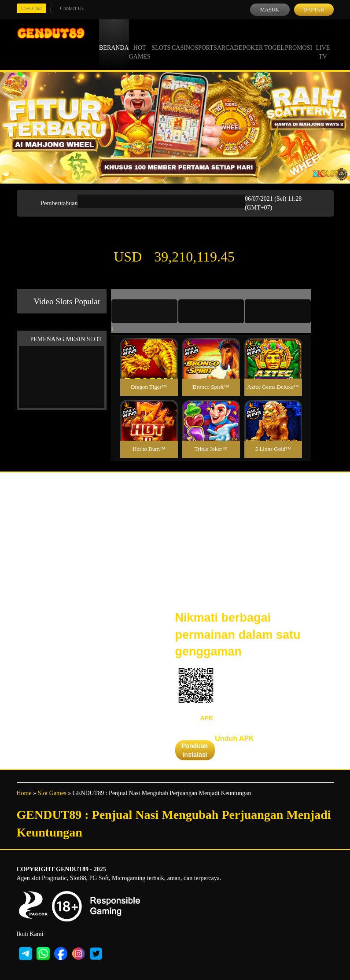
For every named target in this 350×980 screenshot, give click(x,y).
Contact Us (72, 8)
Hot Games (140, 44)
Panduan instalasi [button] (195, 750)
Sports (206, 40)
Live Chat (32, 8)
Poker (253, 40)
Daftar (314, 10)
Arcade (230, 40)
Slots (161, 40)
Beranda (114, 40)
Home (24, 793)
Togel (274, 40)
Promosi (298, 40)
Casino (183, 40)
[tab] (144, 311)
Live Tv (323, 44)
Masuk (270, 10)
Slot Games (52, 793)
